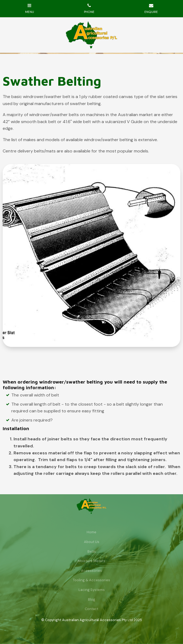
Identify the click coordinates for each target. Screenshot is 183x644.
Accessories (91, 571)
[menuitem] (91, 532)
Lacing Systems (92, 590)
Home (91, 532)
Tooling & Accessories (91, 580)
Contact (91, 609)
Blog (92, 599)
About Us (92, 542)
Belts (92, 551)
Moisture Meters (91, 561)
